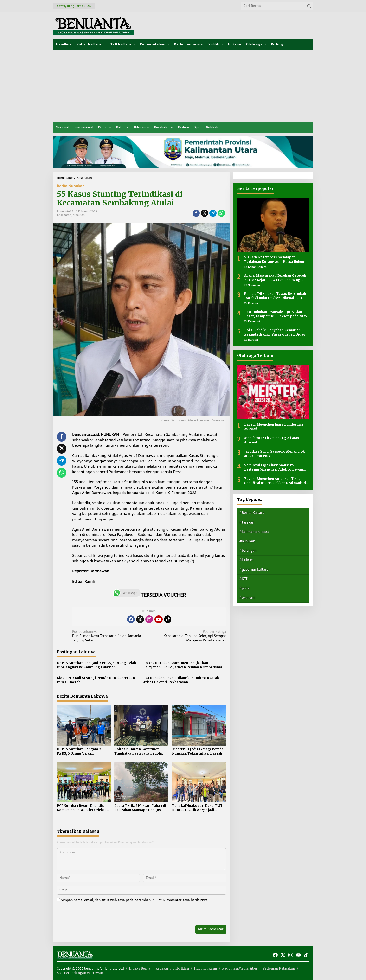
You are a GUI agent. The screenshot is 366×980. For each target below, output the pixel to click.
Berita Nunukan (71, 186)
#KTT (243, 579)
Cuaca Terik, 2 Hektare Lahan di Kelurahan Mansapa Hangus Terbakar (140, 808)
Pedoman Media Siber (240, 969)
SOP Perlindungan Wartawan (80, 973)
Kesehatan (64, 215)
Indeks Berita (140, 969)
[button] (309, 6)
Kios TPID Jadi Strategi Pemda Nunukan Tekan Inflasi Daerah (96, 680)
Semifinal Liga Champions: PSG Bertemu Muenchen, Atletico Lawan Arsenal (274, 468)
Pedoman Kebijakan (279, 969)
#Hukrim (246, 560)
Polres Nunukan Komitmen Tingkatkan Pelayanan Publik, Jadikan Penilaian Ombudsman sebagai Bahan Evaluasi (184, 665)
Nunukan (79, 215)
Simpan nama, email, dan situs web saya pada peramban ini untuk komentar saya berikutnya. (135, 900)
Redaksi (162, 969)
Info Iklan (181, 969)
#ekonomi (247, 598)
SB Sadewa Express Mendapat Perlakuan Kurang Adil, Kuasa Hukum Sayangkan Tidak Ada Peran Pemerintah (275, 260)
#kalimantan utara (254, 532)
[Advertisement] (183, 86)
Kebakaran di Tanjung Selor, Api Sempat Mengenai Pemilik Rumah (189, 636)
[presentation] (90, 915)
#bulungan (248, 551)
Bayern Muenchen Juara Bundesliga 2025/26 (274, 427)
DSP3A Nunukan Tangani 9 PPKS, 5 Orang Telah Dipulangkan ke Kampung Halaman (96, 665)
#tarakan (247, 522)
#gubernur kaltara (254, 570)
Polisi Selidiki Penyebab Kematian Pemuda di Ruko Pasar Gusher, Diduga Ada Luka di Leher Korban (276, 333)
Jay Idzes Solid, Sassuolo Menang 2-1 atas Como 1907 (275, 454)
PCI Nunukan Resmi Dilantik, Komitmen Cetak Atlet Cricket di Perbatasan (181, 680)
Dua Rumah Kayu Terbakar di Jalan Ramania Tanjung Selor (109, 636)
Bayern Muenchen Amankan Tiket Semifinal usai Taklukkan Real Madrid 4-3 (275, 481)
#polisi (245, 588)
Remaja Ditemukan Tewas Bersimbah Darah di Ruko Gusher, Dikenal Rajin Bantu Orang (275, 296)
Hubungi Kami (205, 969)
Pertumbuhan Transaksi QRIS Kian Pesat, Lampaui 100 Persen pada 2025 (276, 314)
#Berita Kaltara (252, 513)
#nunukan (247, 541)
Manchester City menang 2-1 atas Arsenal (272, 440)
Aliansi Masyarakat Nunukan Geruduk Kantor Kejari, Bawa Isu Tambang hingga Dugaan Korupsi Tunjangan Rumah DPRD (275, 278)
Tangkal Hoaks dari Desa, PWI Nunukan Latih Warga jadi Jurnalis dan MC (197, 808)
